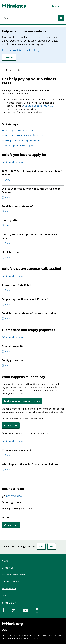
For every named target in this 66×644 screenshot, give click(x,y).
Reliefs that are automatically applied (24, 135)
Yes (41, 547)
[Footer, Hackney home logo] (12, 624)
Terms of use (9, 588)
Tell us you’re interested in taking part (23, 50)
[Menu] (58, 6)
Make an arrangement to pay (22, 401)
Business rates (13, 70)
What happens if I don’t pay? (19, 145)
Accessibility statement (14, 575)
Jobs (4, 595)
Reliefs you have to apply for (19, 130)
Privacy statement (12, 582)
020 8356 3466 (14, 496)
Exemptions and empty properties (22, 140)
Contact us (11, 425)
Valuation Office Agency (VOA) (38, 106)
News (5, 561)
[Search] (61, 18)
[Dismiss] (9, 57)
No (52, 547)
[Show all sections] (12, 162)
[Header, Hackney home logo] (14, 6)
